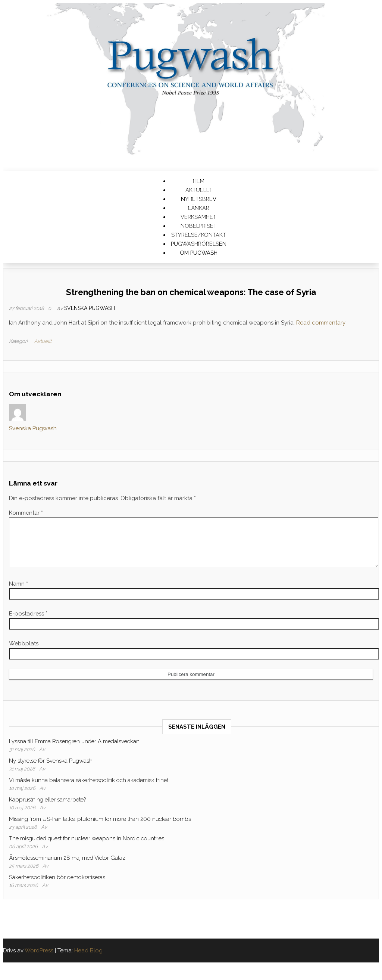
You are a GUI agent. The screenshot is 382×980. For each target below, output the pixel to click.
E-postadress (28, 623)
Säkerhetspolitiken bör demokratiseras (57, 886)
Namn (18, 593)
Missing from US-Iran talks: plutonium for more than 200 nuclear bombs (100, 828)
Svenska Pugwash (90, 308)
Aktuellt (43, 341)
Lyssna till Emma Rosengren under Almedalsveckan (74, 750)
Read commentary (321, 323)
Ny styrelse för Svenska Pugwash (51, 770)
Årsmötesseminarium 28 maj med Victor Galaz (67, 867)
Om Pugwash (199, 253)
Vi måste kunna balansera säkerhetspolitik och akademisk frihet (89, 789)
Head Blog (88, 959)
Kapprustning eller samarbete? (47, 809)
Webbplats (24, 652)
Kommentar (26, 513)
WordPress (39, 959)
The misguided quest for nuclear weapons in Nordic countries (87, 847)
